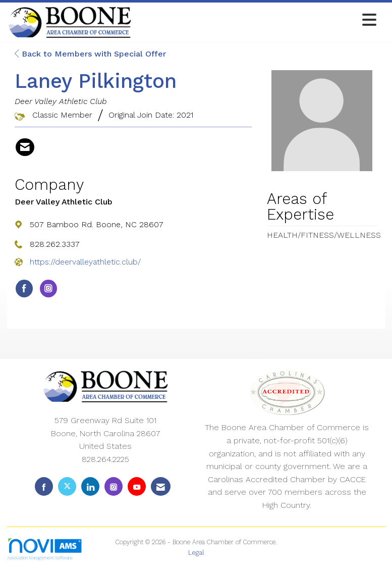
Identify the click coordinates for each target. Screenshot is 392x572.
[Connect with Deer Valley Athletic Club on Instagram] (48, 289)
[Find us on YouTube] (137, 486)
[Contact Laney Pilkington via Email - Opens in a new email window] (25, 147)
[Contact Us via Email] (161, 486)
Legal (196, 553)
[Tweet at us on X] (67, 486)
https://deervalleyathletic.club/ (85, 262)
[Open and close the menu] (257, 20)
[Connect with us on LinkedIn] (90, 486)
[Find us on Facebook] (44, 486)
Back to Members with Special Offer (90, 54)
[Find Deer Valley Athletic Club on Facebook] (24, 289)
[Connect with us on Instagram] (114, 486)
